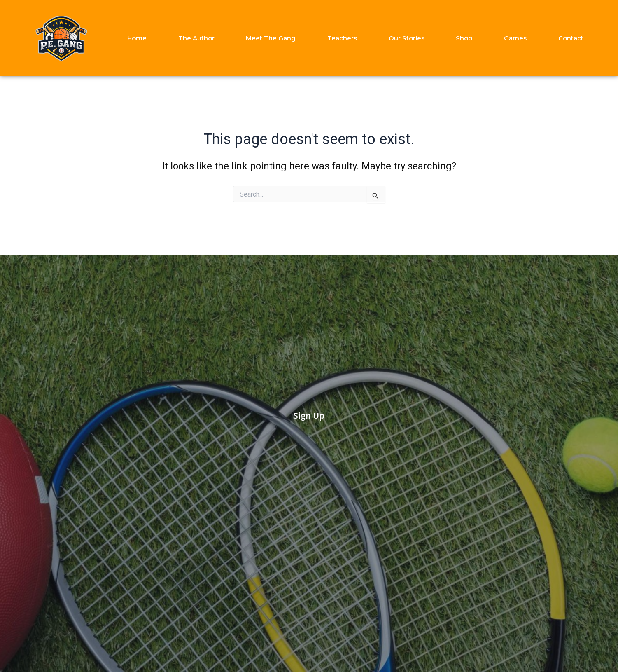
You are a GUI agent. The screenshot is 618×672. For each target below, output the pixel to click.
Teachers (342, 38)
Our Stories (407, 38)
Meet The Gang (271, 38)
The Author (196, 38)
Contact (571, 38)
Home (137, 38)
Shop (464, 38)
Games (515, 38)
